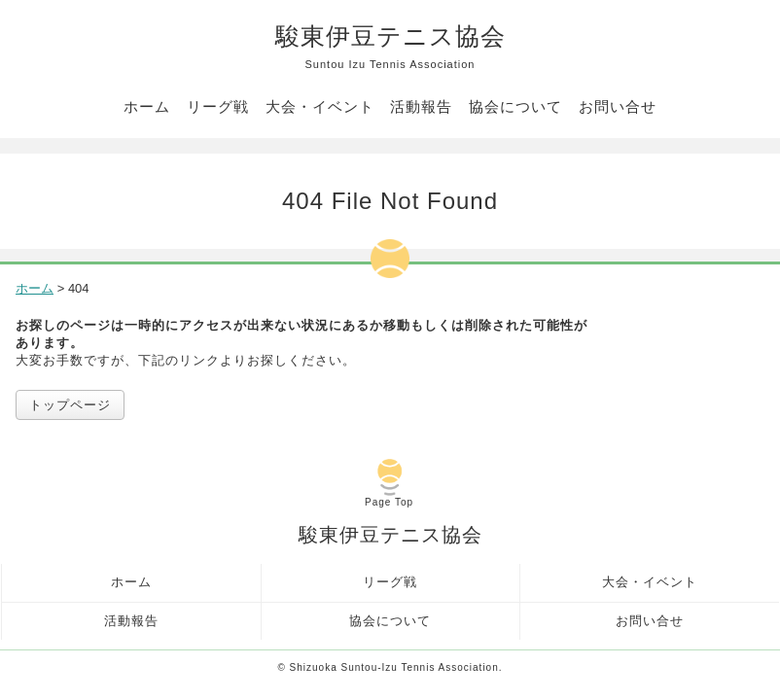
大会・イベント (320, 106)
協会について (515, 106)
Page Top (389, 502)
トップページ (70, 405)
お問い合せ (618, 106)
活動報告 (421, 106)
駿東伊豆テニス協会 (390, 47)
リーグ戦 (218, 106)
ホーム (147, 106)
